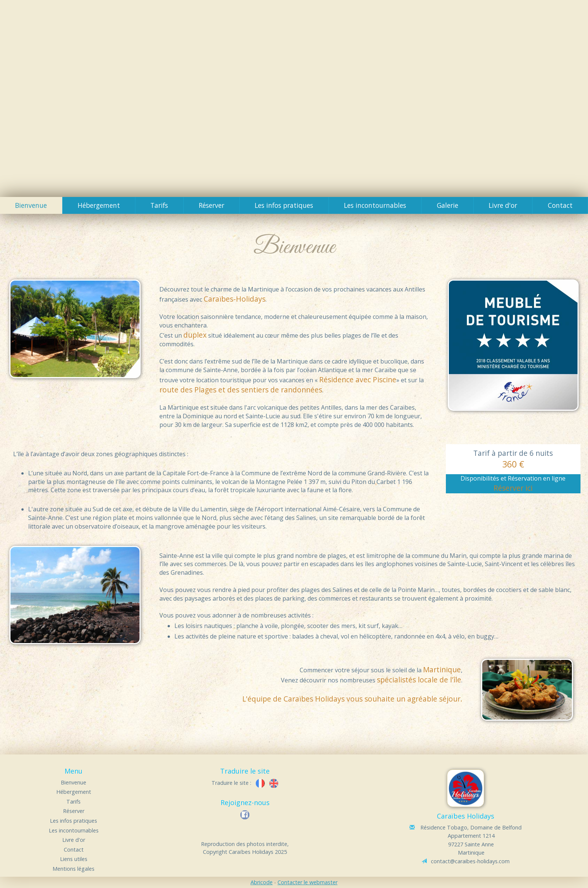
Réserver (211, 205)
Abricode (262, 882)
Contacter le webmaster (307, 882)
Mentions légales (73, 869)
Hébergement (99, 205)
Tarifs (159, 205)
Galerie (448, 205)
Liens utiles (74, 859)
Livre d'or (503, 205)
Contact (560, 205)
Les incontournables (375, 205)
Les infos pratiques (284, 205)
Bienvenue (31, 205)
